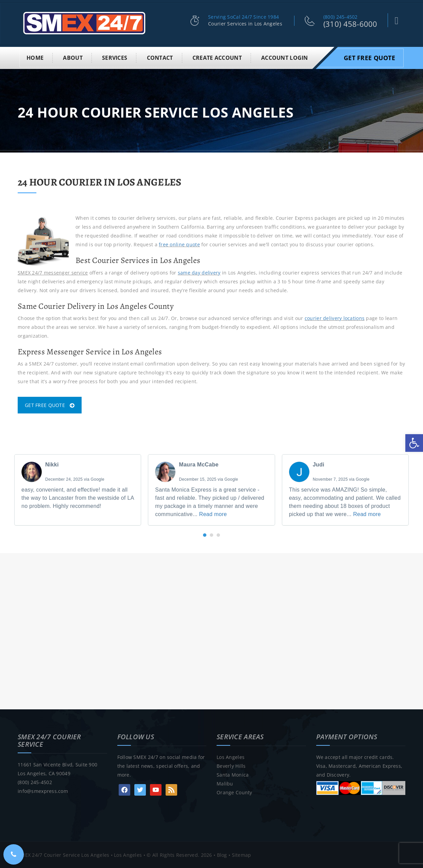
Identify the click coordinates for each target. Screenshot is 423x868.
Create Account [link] (217, 57)
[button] (205, 534)
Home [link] (35, 57)
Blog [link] (222, 854)
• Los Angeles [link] (125, 854)
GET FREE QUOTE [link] (50, 404)
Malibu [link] (225, 783)
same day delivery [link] (199, 272)
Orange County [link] (234, 792)
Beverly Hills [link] (231, 765)
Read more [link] (213, 513)
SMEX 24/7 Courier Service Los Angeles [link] (63, 854)
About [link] (73, 57)
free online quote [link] (179, 244)
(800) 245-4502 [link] (341, 17)
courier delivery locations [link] (335, 317)
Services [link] (115, 57)
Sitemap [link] (242, 854)
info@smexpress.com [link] (43, 790)
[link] (414, 443)
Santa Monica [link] (233, 774)
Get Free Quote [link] (369, 57)
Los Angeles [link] (231, 756)
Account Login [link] (285, 57)
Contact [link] (160, 57)
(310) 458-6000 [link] (350, 24)
